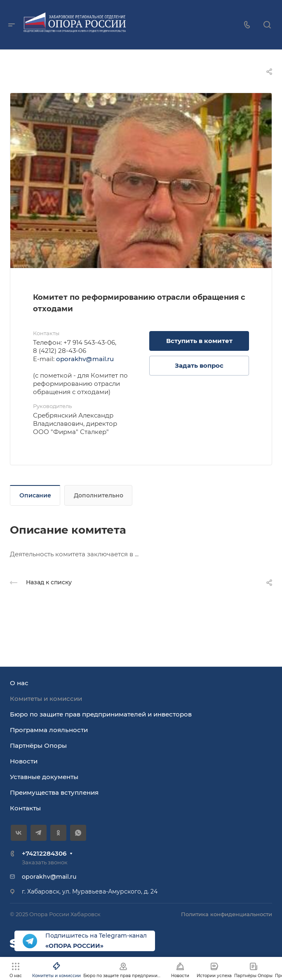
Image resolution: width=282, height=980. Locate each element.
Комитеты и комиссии (46, 699)
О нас (19, 683)
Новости (24, 761)
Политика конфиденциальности (227, 914)
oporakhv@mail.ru (85, 359)
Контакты (25, 808)
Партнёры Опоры (38, 745)
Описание (35, 495)
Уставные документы (44, 777)
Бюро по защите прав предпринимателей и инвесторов (101, 714)
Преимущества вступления (54, 792)
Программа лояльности (49, 730)
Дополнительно (99, 495)
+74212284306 (44, 853)
